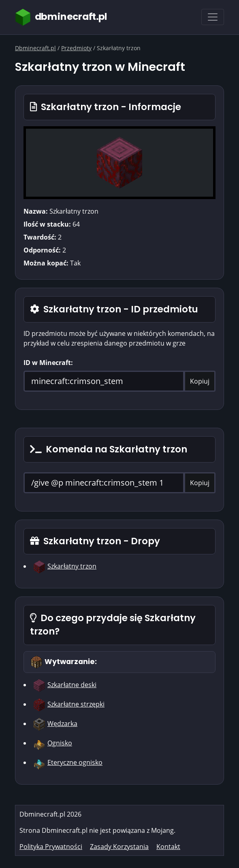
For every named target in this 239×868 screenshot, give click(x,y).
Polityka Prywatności (51, 847)
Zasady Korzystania (119, 847)
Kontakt (168, 847)
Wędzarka (62, 724)
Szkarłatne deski (72, 685)
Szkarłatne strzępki (76, 704)
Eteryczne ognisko (75, 762)
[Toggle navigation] (213, 17)
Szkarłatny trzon (72, 566)
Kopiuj (200, 381)
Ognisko (60, 743)
